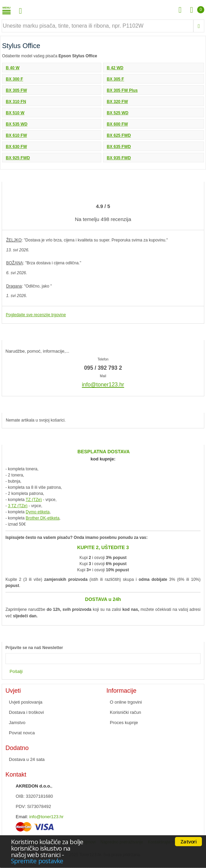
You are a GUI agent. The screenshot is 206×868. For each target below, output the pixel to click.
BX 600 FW (117, 124)
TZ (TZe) (34, 500)
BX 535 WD (17, 124)
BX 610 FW (16, 135)
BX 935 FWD (119, 158)
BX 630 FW (16, 147)
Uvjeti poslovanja (26, 702)
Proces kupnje (124, 723)
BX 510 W (15, 113)
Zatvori (188, 841)
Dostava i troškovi (26, 712)
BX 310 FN (16, 102)
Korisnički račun (126, 712)
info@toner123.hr (47, 817)
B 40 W (13, 68)
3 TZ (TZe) (18, 506)
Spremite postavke (37, 861)
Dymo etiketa (38, 512)
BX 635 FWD (119, 147)
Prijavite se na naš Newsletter (34, 648)
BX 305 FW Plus (122, 90)
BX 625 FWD (119, 135)
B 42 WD (115, 68)
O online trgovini (126, 702)
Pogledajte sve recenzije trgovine (36, 315)
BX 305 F (115, 79)
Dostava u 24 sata (27, 759)
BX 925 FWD (18, 158)
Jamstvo (17, 723)
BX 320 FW (117, 102)
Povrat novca (22, 733)
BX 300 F (14, 79)
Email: (22, 817)
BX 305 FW (16, 90)
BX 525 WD (117, 113)
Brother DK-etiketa (42, 518)
